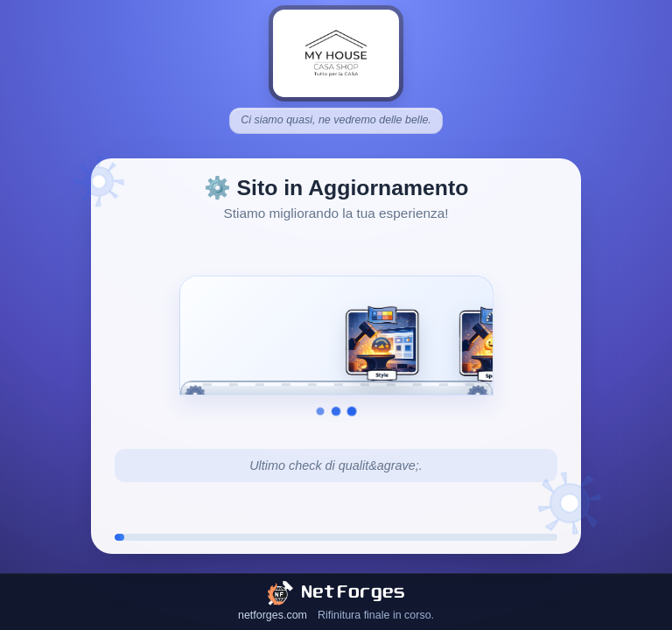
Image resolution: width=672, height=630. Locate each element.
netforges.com (273, 615)
